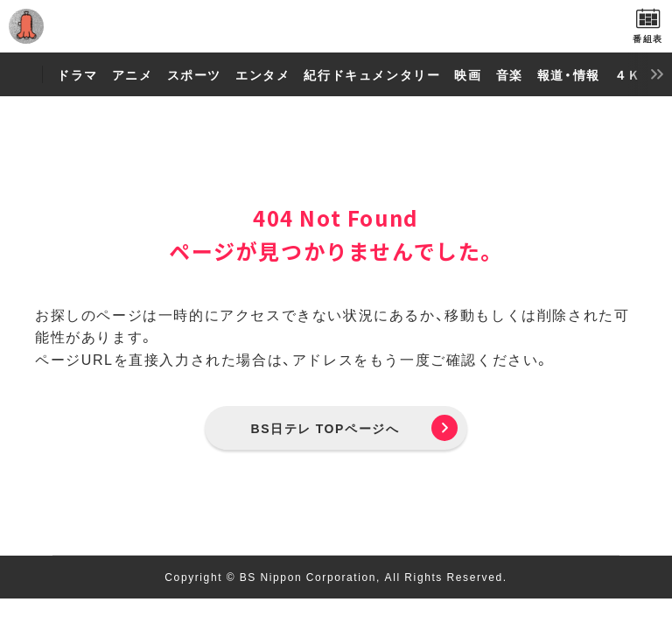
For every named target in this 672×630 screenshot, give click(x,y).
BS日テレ (336, 26)
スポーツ (194, 74)
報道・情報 (569, 74)
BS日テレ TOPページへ (325, 428)
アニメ (133, 74)
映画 (468, 74)
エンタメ (262, 74)
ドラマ (77, 74)
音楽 (510, 74)
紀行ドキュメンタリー (372, 74)
